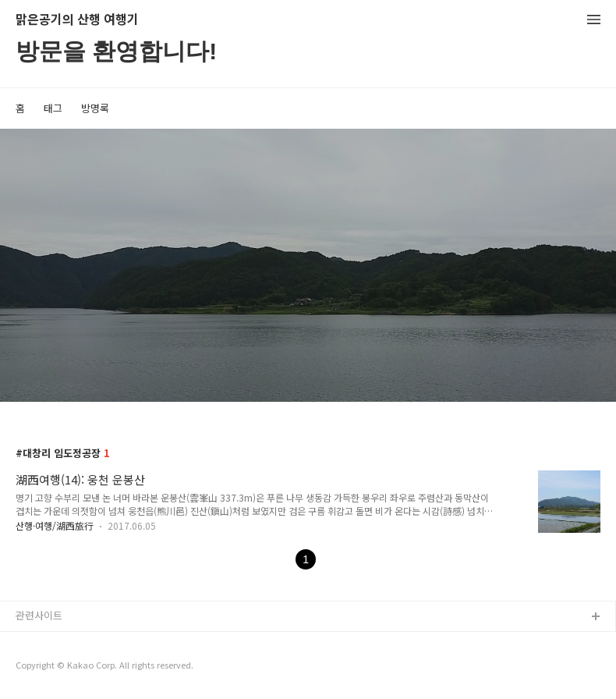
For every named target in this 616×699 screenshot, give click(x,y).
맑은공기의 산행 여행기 (77, 20)
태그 (53, 108)
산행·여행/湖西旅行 (55, 525)
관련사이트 (39, 615)
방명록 (95, 108)
